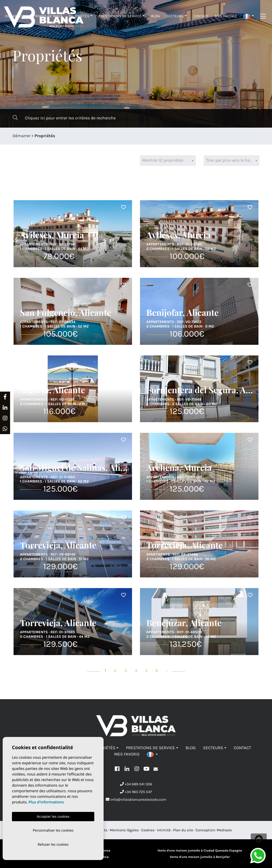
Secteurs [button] (175, 16)
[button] (249, 16)
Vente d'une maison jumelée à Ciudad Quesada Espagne (200, 851)
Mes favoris (226, 16)
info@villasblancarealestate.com (136, 800)
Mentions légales (124, 830)
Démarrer (14, 16)
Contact (201, 16)
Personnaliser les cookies (53, 829)
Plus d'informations (46, 801)
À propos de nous (46, 16)
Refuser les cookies (53, 844)
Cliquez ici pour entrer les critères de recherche (64, 118)
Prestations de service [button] (120, 16)
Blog (156, 16)
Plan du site (183, 830)
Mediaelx (224, 830)
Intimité (164, 830)
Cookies (148, 830)
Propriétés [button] (79, 16)
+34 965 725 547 (136, 792)
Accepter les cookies (53, 815)
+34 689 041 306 (136, 784)
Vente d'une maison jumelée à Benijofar (200, 857)
